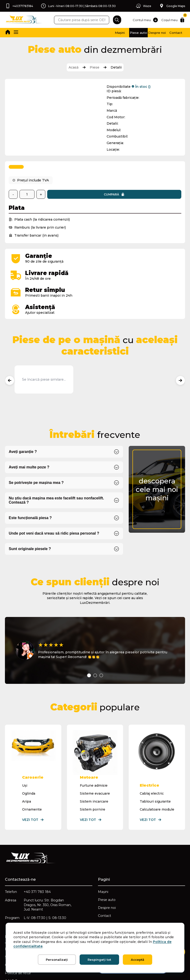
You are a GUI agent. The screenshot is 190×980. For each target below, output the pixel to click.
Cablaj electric (151, 754)
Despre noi (142, 33)
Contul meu (142, 20)
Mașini (85, 33)
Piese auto (113, 33)
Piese (95, 68)
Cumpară (76, 195)
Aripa (27, 762)
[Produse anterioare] (10, 347)
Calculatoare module (157, 770)
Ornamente (32, 770)
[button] (18, 33)
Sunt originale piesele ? (31, 517)
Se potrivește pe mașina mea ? (37, 450)
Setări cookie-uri (19, 921)
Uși (25, 746)
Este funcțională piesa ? (31, 486)
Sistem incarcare (94, 762)
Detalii (116, 68)
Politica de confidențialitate (28, 913)
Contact (170, 33)
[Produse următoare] (180, 347)
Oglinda (29, 754)
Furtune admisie (94, 746)
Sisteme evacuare (95, 754)
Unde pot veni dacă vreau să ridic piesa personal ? (55, 501)
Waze (141, 6)
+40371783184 (20, 6)
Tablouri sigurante (155, 762)
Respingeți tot (99, 960)
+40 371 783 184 (38, 853)
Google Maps (171, 6)
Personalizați (57, 960)
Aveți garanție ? (23, 419)
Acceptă (138, 960)
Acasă (74, 68)
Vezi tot (33, 780)
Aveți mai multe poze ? (30, 435)
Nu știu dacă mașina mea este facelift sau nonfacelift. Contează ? (57, 468)
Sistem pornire (93, 770)
